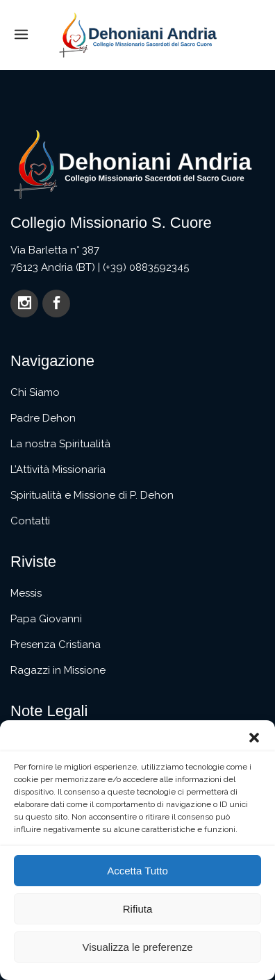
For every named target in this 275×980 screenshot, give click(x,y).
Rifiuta (138, 909)
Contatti (30, 521)
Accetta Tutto (137, 871)
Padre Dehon (43, 418)
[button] (254, 738)
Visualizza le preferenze (138, 947)
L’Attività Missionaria (58, 470)
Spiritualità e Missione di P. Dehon (92, 495)
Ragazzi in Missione (58, 670)
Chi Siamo (35, 392)
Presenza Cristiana (56, 645)
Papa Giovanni (46, 619)
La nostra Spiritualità (60, 444)
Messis (26, 593)
